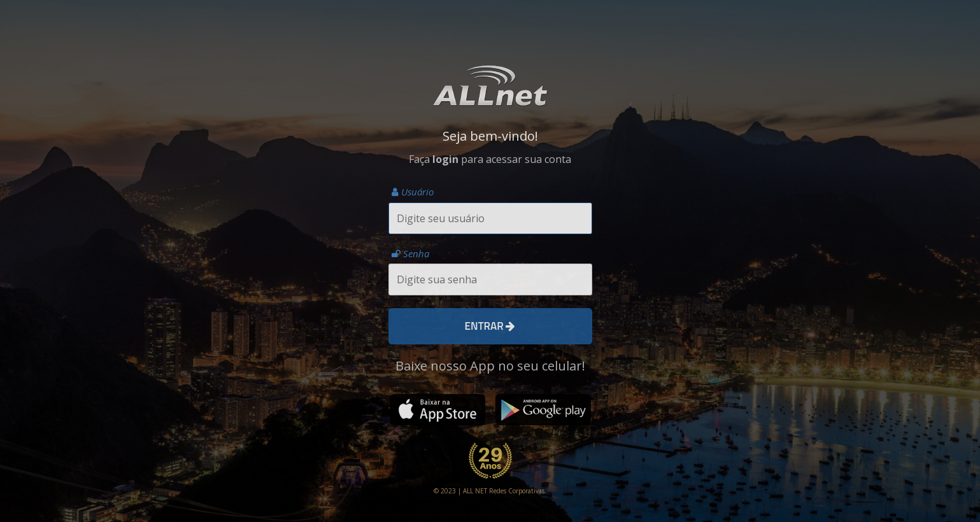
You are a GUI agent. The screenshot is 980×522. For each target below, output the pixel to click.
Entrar (490, 326)
